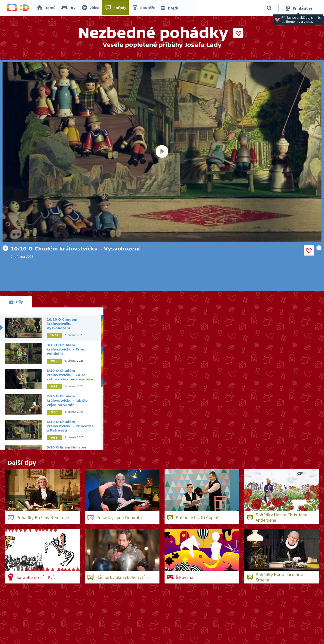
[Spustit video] (162, 152)
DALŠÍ (170, 8)
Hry (70, 8)
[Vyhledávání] (269, 8)
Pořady (117, 8)
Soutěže (145, 8)
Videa (92, 8)
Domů (47, 8)
